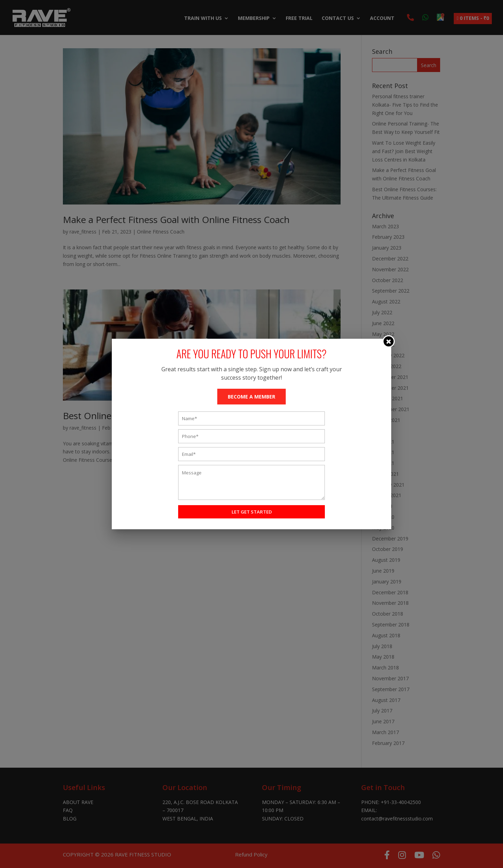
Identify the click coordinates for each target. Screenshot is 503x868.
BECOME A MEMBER (251, 397)
